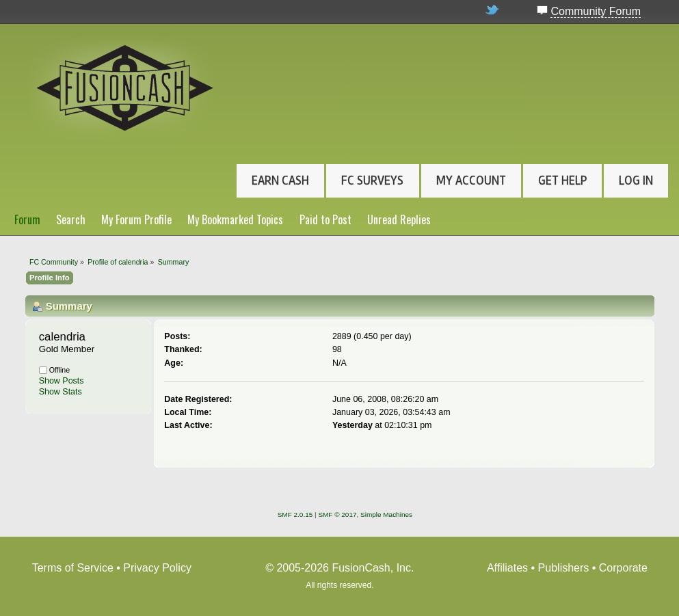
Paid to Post (325, 219)
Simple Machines (386, 514)
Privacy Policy (157, 568)
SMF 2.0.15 (295, 514)
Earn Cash (280, 180)
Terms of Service (73, 568)
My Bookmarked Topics (235, 219)
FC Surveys (372, 180)
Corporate (623, 568)
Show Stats (61, 392)
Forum (27, 219)
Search (71, 219)
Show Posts (62, 381)
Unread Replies (399, 219)
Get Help (562, 180)
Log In (636, 180)
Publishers (564, 568)
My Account (471, 180)
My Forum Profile (136, 219)
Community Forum (596, 11)
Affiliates (507, 568)
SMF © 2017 (337, 514)
